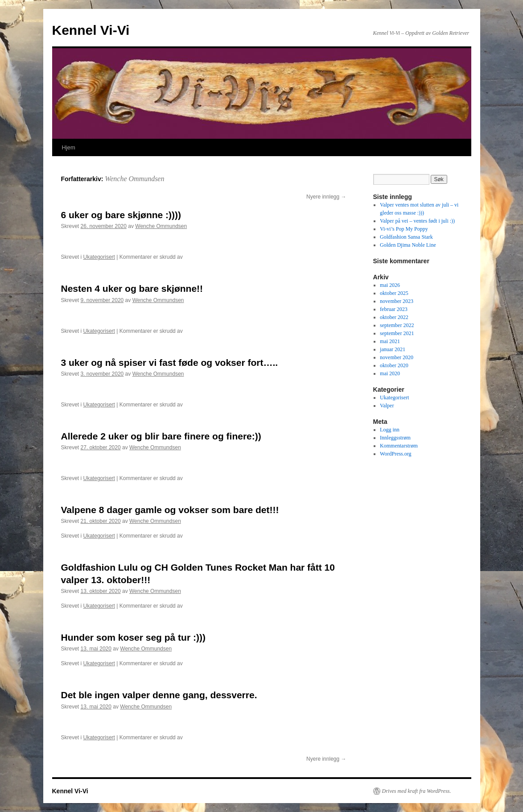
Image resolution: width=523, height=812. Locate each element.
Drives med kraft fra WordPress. (417, 791)
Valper (387, 406)
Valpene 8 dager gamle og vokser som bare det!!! (170, 510)
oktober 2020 (394, 365)
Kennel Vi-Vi (91, 30)
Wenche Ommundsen (134, 179)
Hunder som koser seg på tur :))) (133, 637)
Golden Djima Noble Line (408, 245)
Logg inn (390, 430)
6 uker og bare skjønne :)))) (121, 215)
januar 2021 (393, 349)
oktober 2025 (394, 293)
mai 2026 (390, 285)
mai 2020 (390, 373)
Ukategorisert (99, 257)
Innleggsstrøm (395, 438)
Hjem (69, 147)
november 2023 (397, 301)
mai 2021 (390, 341)
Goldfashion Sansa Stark (406, 237)
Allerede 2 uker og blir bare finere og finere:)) (161, 436)
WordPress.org (395, 454)
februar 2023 (394, 309)
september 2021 (397, 333)
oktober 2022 (394, 317)
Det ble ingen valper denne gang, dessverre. (159, 695)
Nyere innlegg (326, 197)
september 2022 (397, 325)
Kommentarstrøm (399, 446)
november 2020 (397, 357)
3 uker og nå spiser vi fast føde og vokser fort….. (170, 362)
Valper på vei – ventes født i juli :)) (417, 221)
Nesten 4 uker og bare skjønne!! (132, 288)
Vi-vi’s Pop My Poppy (404, 229)
